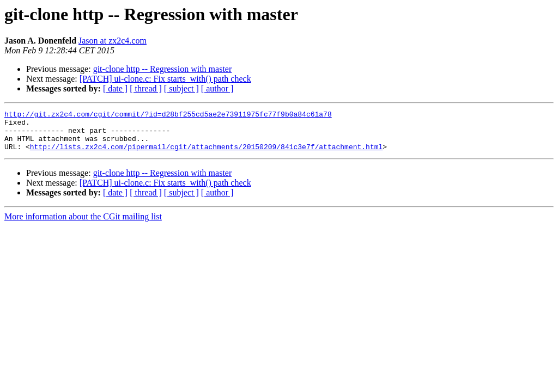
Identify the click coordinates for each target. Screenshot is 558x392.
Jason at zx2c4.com (113, 41)
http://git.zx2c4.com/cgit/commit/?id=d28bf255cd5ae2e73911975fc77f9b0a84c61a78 (168, 115)
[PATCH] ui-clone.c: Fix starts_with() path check (165, 79)
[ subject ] (181, 88)
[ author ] (217, 88)
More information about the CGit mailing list (83, 225)
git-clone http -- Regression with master (163, 69)
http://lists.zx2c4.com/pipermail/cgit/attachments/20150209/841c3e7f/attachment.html (206, 155)
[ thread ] (146, 88)
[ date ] (115, 88)
